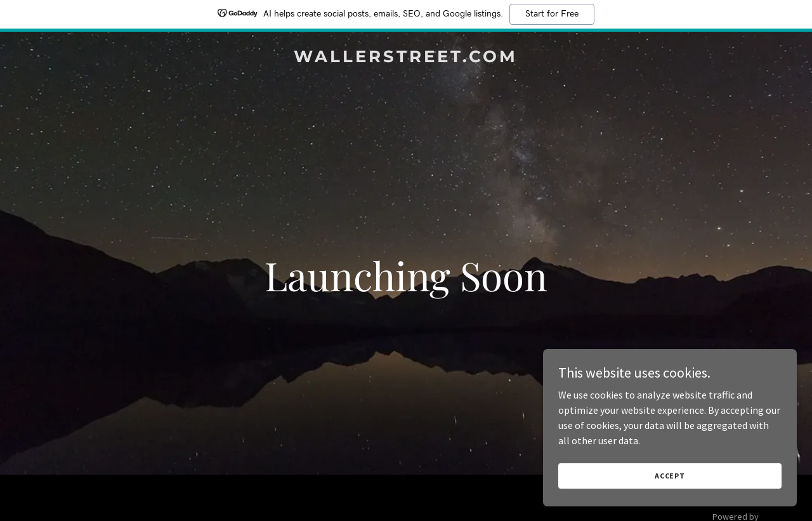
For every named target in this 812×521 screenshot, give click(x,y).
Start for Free (552, 14)
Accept (670, 476)
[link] (406, 58)
